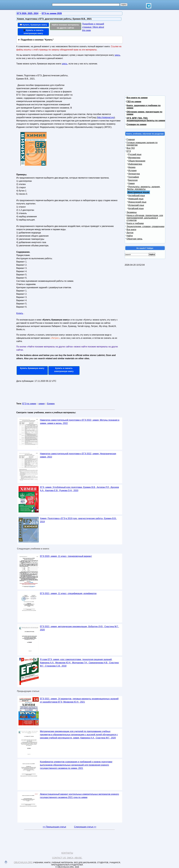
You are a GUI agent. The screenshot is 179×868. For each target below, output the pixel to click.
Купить (20, 313)
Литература (134, 174)
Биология (133, 180)
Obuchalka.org (23, 862)
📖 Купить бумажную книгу (33, 25)
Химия (131, 183)
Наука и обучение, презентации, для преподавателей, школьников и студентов (145, 218)
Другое (130, 233)
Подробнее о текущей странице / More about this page (93, 27)
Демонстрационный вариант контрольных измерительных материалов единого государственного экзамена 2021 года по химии (79, 796)
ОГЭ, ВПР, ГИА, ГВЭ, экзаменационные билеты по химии (146, 119)
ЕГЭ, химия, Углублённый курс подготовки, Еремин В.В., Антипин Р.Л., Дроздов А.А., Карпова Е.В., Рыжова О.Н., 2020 (79, 489)
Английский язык (137, 196)
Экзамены (132, 212)
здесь (117, 55)
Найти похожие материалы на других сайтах (65, 26)
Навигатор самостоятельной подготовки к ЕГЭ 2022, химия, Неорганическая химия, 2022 (78, 455)
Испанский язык (136, 205)
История (132, 171)
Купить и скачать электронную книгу (64, 370)
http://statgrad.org (106, 117)
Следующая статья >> (85, 827)
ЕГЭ (129, 151)
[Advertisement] (97, 90)
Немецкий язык (136, 199)
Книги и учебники (135, 223)
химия (42, 404)
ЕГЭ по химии (29, 404)
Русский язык (135, 154)
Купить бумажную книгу (32, 368)
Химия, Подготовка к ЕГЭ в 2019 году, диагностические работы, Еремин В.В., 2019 (78, 520)
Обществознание (137, 161)
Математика (134, 158)
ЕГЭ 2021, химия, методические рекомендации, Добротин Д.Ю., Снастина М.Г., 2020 (80, 628)
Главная (131, 139)
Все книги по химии (137, 98)
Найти (130, 236)
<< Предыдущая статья (54, 827)
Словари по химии (137, 124)
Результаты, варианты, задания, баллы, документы (144, 188)
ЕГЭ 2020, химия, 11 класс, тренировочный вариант (66, 556)
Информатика (135, 164)
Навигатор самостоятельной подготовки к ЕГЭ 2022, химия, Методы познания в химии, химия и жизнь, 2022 (80, 422)
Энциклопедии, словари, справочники (145, 226)
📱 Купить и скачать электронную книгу (33, 32)
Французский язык (137, 202)
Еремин (51, 404)
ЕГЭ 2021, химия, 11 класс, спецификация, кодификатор (68, 593)
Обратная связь (135, 239)
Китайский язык (136, 208)
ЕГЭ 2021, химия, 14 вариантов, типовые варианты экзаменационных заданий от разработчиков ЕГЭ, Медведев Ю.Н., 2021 (79, 700)
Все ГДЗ (131, 148)
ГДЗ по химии (134, 102)
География (134, 177)
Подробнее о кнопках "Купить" (37, 40)
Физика (132, 167)
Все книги (131, 230)
